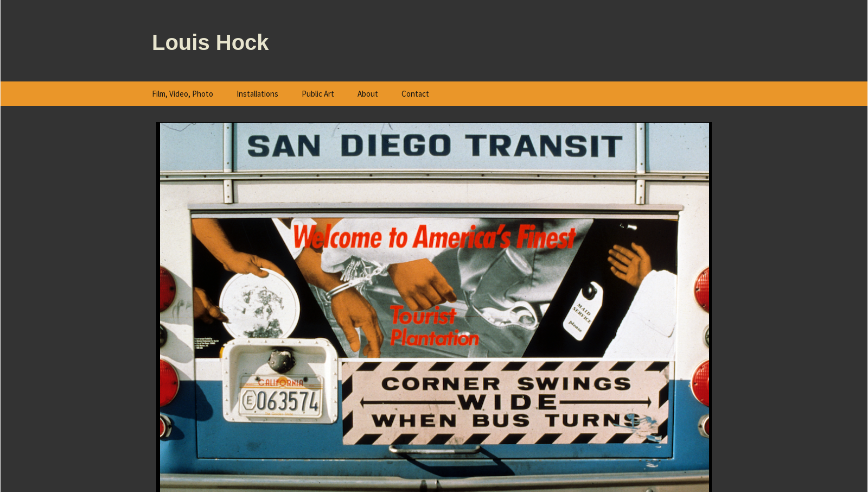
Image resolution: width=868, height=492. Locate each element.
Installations (257, 94)
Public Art (318, 94)
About (368, 94)
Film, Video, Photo (183, 94)
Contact (415, 94)
